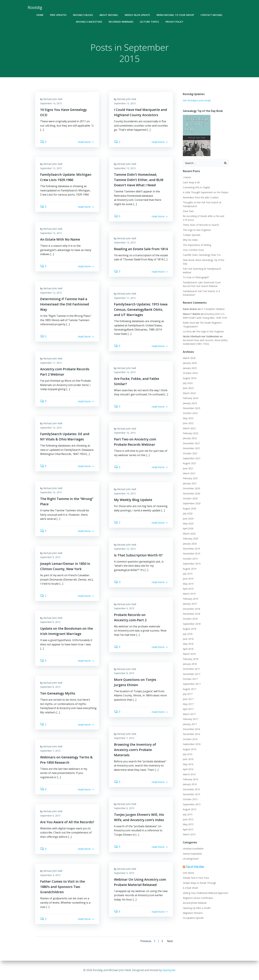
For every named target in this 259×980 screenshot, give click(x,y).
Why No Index (190, 240)
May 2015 (188, 824)
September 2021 (192, 458)
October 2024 (190, 373)
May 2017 (188, 704)
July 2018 (188, 634)
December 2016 (191, 729)
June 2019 (188, 579)
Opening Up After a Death (197, 908)
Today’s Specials (192, 235)
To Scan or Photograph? (196, 277)
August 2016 (190, 749)
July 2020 (188, 513)
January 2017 (190, 724)
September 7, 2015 (124, 738)
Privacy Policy (174, 22)
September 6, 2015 (124, 808)
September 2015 (192, 804)
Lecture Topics (149, 22)
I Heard (187, 177)
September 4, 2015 (50, 875)
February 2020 (191, 539)
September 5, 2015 (124, 873)
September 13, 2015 (125, 103)
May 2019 (188, 584)
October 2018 (190, 619)
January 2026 (190, 363)
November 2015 (192, 794)
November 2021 (192, 448)
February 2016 (191, 779)
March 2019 (189, 594)
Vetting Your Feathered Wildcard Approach (205, 893)
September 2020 (192, 503)
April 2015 (188, 829)
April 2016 (188, 769)
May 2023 (188, 418)
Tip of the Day (195, 866)
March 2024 (189, 393)
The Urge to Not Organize (197, 230)
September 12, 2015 (51, 293)
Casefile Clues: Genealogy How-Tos (202, 255)
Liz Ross (187, 331)
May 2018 (188, 644)
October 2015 (190, 799)
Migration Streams (193, 913)
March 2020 (189, 534)
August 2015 (190, 809)
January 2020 (190, 544)
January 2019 (190, 604)
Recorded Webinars (121, 22)
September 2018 (192, 624)
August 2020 (190, 508)
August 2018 (190, 629)
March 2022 (189, 428)
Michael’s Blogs (83, 15)
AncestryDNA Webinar (195, 903)
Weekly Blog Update (137, 15)
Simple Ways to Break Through (199, 883)
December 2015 (191, 789)
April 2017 (188, 709)
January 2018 (190, 664)
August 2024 (190, 378)
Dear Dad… (189, 211)
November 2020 (192, 493)
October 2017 (190, 679)
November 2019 (192, 554)
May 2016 (188, 764)
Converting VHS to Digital (196, 187)
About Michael (109, 15)
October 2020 (190, 498)
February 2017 (191, 719)
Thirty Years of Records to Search (201, 225)
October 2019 (190, 559)
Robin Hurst (189, 323)
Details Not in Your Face (196, 878)
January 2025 (190, 368)
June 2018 (188, 639)
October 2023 (190, 413)
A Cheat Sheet (190, 888)
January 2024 (190, 403)
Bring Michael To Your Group (175, 15)
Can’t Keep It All (191, 182)
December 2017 (191, 669)
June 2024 (188, 388)
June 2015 (188, 819)
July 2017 (188, 694)
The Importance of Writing (197, 245)
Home (40, 15)
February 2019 (191, 599)
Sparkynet (169, 970)
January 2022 (190, 438)
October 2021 (190, 453)
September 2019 (192, 564)
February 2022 (191, 433)
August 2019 (190, 569)
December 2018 (191, 609)
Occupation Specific (193, 918)
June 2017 (188, 699)
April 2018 (188, 649)
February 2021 (191, 478)
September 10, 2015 (125, 372)
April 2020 (188, 528)
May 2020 (188, 523)
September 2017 (192, 684)
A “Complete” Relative (213, 309)
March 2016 (189, 774)
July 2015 (188, 814)
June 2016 (188, 759)
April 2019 (188, 589)
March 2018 (189, 654)
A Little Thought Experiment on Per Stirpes (206, 192)
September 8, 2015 (50, 622)
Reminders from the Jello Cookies (201, 197)
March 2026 (189, 358)
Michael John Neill (53, 99)
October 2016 (190, 739)
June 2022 (188, 423)
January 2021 (190, 483)
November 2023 (192, 408)
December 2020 (191, 488)
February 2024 (191, 398)
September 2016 (192, 744)
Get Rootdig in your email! (197, 100)
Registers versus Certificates (198, 898)
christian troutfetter (193, 849)
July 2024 (188, 383)
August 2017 (190, 689)
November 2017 (192, 674)
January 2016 (190, 784)
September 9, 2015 (50, 557)
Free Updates (58, 15)
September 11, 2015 (125, 298)
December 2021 (191, 443)
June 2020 (188, 519)
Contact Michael (212, 15)
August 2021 (190, 463)
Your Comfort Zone (193, 250)
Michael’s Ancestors (89, 22)
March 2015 (189, 834)
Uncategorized (191, 859)
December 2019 (191, 549)
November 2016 (192, 734)
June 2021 (188, 468)
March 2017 (189, 714)
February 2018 (191, 659)
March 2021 (189, 473)
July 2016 (188, 754)
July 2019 (188, 574)
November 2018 (192, 614)
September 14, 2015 (51, 103)
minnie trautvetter (192, 854)
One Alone (188, 873)
